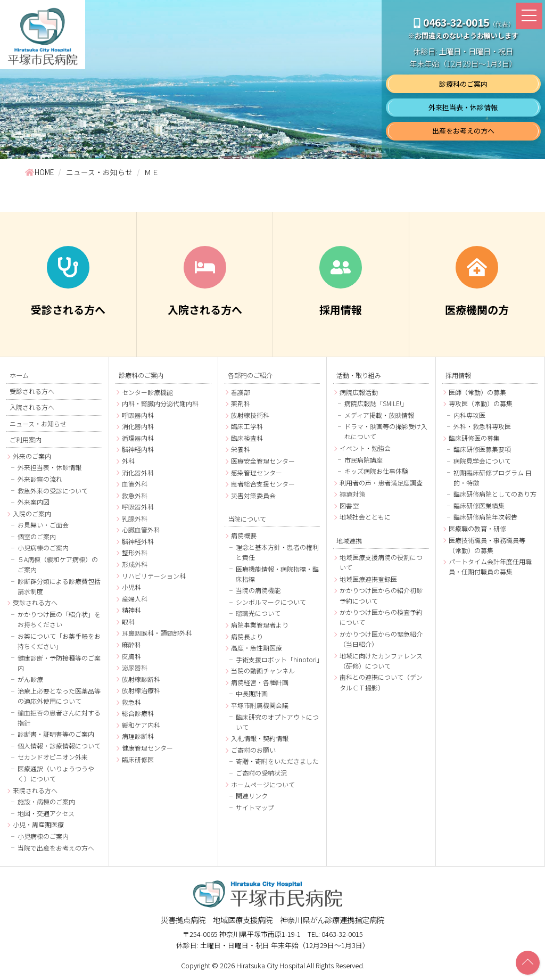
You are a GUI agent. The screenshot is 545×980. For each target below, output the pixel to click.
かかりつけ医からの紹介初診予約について (381, 595)
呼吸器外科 (138, 507)
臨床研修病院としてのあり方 (495, 494)
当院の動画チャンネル (263, 670)
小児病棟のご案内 (43, 548)
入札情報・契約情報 (260, 738)
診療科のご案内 (463, 84)
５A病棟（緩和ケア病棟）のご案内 (58, 564)
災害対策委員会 (253, 495)
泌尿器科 (135, 667)
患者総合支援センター (263, 484)
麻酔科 (131, 644)
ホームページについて (263, 784)
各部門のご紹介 (250, 375)
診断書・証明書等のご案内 (56, 734)
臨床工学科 (247, 426)
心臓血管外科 (141, 529)
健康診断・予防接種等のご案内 (59, 663)
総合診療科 (138, 713)
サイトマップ (255, 807)
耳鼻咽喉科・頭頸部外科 (157, 633)
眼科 (128, 621)
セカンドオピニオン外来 (53, 757)
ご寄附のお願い (253, 750)
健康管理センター (147, 748)
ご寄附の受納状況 (261, 773)
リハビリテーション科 (154, 576)
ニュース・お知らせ (38, 423)
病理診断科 (138, 736)
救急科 (131, 702)
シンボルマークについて (271, 602)
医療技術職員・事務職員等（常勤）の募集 (487, 545)
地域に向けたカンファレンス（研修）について (381, 661)
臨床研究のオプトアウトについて (277, 722)
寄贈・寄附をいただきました (277, 761)
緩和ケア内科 (141, 725)
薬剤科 (241, 403)
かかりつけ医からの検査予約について (381, 617)
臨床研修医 (138, 759)
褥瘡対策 (352, 494)
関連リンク (252, 796)
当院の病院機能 (258, 590)
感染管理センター (257, 472)
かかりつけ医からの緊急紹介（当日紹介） (381, 639)
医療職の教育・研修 (477, 528)
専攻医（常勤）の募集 (481, 403)
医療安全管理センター (263, 461)
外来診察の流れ (40, 479)
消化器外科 (138, 472)
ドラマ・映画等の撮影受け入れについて (386, 431)
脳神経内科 (138, 449)
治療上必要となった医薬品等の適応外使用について (59, 696)
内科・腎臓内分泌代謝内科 (160, 403)
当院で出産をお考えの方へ (56, 848)
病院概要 (244, 535)
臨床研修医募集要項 (482, 449)
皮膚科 (131, 656)
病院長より (247, 636)
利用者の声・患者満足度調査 (381, 483)
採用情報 (458, 375)
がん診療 (30, 680)
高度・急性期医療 (257, 648)
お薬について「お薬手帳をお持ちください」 (59, 641)
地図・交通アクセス (46, 813)
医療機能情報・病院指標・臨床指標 (277, 574)
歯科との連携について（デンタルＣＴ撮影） (381, 682)
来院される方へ (35, 790)
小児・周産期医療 (38, 825)
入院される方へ (32, 407)
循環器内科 (138, 438)
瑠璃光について (258, 613)
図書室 (349, 505)
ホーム (19, 375)
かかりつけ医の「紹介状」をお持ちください (59, 619)
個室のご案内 (37, 536)
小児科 (131, 587)
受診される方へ (32, 391)
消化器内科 (138, 426)
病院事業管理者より (260, 625)
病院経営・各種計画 (260, 682)
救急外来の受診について (53, 491)
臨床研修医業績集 (479, 505)
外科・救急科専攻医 (482, 426)
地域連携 (349, 540)
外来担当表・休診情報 (463, 107)
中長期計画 (252, 694)
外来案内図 (34, 502)
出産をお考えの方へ (463, 131)
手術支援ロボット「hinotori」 (278, 659)
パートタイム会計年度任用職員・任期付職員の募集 (490, 566)
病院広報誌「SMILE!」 (376, 403)
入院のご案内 (32, 513)
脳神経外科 (138, 541)
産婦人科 (135, 599)
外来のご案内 (32, 456)
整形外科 (135, 553)
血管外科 (135, 484)
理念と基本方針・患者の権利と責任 (277, 552)
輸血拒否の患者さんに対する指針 (59, 718)
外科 (128, 461)
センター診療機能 (147, 392)
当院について (247, 518)
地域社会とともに (365, 517)
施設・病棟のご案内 (46, 802)
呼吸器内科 (138, 415)
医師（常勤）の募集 (477, 392)
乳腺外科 (135, 518)
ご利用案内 (26, 439)
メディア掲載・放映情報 (379, 415)
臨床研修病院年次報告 (485, 517)
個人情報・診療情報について (59, 746)
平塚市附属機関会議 (260, 705)
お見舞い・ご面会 (43, 525)
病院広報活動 (359, 392)
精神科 (131, 610)
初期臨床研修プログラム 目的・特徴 (493, 477)
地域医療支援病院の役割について (381, 562)
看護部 (241, 392)
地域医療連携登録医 (368, 579)
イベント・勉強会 (365, 448)
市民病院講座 (364, 460)
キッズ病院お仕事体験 (376, 471)
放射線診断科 (141, 679)
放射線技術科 (250, 415)
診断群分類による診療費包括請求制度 (59, 586)
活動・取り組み (359, 375)
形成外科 (135, 564)
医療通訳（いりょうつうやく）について (56, 773)
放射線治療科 (141, 690)
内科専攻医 (469, 415)
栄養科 (241, 449)
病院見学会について (482, 461)
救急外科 (135, 495)
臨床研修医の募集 (474, 438)
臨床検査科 (247, 438)
